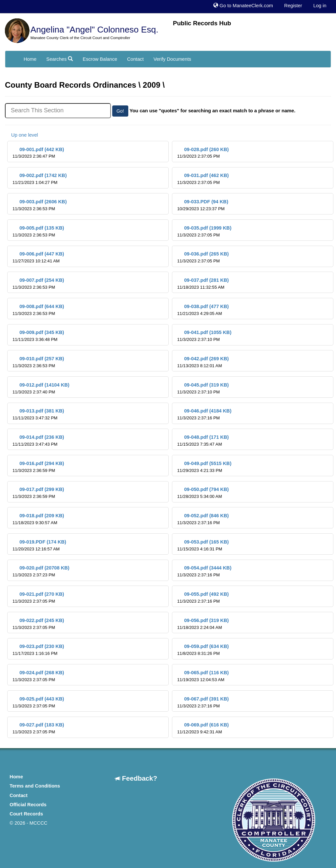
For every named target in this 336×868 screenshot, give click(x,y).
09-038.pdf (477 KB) (203, 310)
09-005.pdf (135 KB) (38, 231)
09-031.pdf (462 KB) (203, 179)
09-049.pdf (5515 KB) (204, 467)
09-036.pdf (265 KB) (203, 257)
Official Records (28, 805)
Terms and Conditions (35, 786)
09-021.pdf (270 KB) (38, 598)
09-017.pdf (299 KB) (38, 493)
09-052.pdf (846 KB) (203, 519)
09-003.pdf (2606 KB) (40, 205)
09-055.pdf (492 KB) (203, 598)
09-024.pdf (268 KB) (38, 676)
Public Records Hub (202, 23)
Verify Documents (172, 59)
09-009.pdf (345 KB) (38, 336)
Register (293, 6)
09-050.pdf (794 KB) (203, 493)
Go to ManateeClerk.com (243, 6)
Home (30, 59)
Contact (135, 59)
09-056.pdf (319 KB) (203, 624)
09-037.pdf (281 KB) (203, 284)
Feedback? (136, 778)
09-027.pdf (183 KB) (38, 728)
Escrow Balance (100, 59)
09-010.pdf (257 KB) (38, 362)
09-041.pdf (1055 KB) (204, 336)
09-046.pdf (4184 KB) (204, 414)
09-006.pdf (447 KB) (38, 257)
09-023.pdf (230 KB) (38, 650)
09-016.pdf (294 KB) (38, 467)
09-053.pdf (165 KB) (203, 545)
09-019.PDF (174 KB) (39, 545)
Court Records (26, 814)
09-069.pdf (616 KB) (203, 728)
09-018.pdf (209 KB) (38, 519)
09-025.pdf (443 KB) (38, 702)
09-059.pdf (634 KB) (203, 650)
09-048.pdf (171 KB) (203, 441)
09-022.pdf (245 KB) (38, 624)
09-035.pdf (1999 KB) (204, 231)
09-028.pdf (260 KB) (203, 153)
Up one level (21, 135)
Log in (320, 6)
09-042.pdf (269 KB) (203, 362)
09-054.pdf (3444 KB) (204, 571)
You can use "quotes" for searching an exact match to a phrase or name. (213, 111)
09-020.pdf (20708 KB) (41, 571)
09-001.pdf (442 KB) (38, 153)
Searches (60, 59)
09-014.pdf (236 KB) (38, 441)
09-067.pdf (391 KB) (203, 702)
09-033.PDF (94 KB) (203, 205)
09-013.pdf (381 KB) (38, 414)
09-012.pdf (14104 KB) (41, 388)
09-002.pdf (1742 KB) (40, 179)
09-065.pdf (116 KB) (203, 676)
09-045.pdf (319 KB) (203, 388)
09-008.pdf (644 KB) (38, 310)
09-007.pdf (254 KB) (38, 284)
